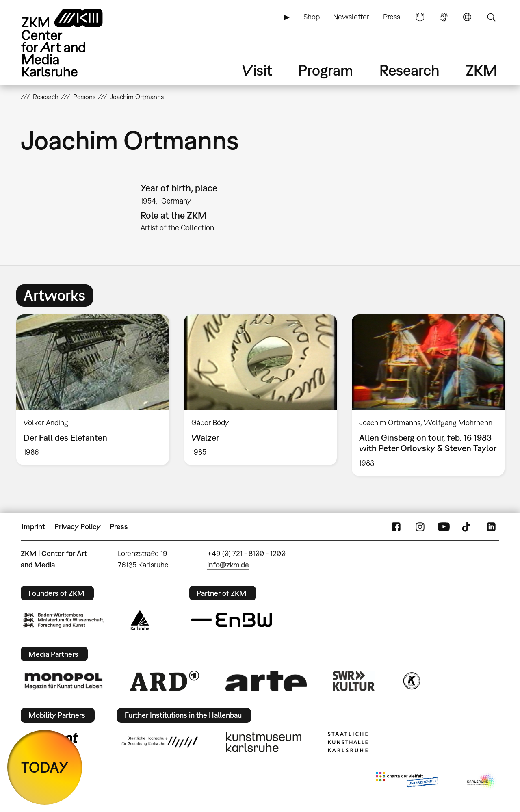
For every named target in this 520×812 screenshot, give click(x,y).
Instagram (420, 527)
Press (392, 17)
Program (326, 70)
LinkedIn (491, 527)
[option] (93, 390)
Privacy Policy (78, 527)
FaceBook (396, 527)
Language (467, 17)
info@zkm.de (228, 565)
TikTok (467, 527)
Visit (257, 70)
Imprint (33, 527)
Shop (312, 17)
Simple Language (420, 17)
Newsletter (351, 17)
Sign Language (444, 17)
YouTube (444, 527)
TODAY (45, 767)
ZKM (481, 70)
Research (409, 70)
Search (491, 17)
